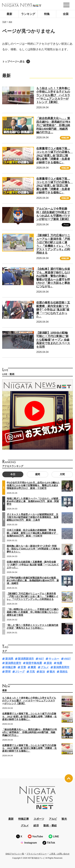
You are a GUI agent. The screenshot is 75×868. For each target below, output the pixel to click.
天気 (32, 672)
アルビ (66, 225)
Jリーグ (20, 672)
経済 (36, 826)
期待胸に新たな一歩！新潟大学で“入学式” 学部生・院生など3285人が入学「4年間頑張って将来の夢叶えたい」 (33, 549)
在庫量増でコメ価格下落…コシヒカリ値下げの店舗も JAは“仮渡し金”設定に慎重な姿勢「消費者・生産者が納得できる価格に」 (55, 155)
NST (41, 659)
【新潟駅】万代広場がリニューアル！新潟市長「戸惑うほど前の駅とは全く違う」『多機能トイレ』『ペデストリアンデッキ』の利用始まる (32, 596)
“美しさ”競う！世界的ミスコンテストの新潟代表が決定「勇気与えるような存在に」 (32, 627)
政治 (42, 672)
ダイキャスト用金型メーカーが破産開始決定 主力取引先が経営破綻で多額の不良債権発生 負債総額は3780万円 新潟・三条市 (32, 517)
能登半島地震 (34, 663)
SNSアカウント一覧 (15, 854)
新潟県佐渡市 (13, 663)
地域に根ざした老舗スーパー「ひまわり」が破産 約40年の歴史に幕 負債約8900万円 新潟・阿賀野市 (34, 501)
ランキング (28, 14)
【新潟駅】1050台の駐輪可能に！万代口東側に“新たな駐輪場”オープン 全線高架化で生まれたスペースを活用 (53, 340)
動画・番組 (50, 826)
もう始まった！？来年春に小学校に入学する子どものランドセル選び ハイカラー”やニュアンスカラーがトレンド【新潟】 (53, 95)
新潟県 (9, 659)
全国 (66, 14)
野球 (8, 672)
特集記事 (65, 138)
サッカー (54, 659)
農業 (33, 667)
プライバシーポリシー (37, 854)
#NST (67, 659)
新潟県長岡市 (61, 667)
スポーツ (39, 819)
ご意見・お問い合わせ (59, 854)
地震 (59, 663)
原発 (49, 663)
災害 (23, 667)
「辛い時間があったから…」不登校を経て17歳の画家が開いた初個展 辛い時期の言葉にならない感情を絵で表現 (33, 612)
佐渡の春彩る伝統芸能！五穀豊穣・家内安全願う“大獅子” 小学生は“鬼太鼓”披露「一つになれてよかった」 (53, 310)
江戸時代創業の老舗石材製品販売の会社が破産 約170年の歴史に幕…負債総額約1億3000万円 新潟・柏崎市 (33, 581)
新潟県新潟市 (26, 659)
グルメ (45, 667)
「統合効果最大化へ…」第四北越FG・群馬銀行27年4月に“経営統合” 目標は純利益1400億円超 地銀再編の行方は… (53, 125)
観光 (52, 672)
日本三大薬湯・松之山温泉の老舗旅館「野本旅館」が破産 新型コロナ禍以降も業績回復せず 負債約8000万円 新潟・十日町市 (32, 533)
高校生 (64, 672)
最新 (9, 14)
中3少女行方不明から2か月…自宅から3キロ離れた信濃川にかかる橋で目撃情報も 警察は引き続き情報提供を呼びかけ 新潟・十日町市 (33, 485)
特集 (47, 14)
